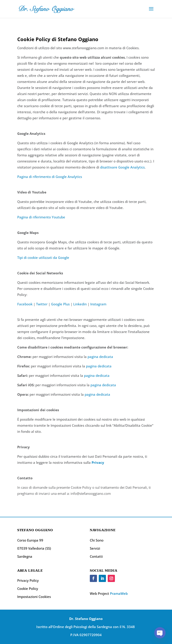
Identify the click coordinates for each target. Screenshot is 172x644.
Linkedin (80, 304)
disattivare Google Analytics (122, 167)
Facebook (25, 304)
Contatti (96, 556)
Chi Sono (97, 540)
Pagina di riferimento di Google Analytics (50, 177)
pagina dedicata (100, 357)
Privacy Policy (28, 580)
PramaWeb (119, 593)
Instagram (98, 304)
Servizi (95, 548)
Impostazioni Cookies (34, 597)
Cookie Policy (28, 588)
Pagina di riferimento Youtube (41, 217)
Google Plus (60, 304)
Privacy (98, 462)
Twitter (42, 304)
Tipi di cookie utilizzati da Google (43, 258)
